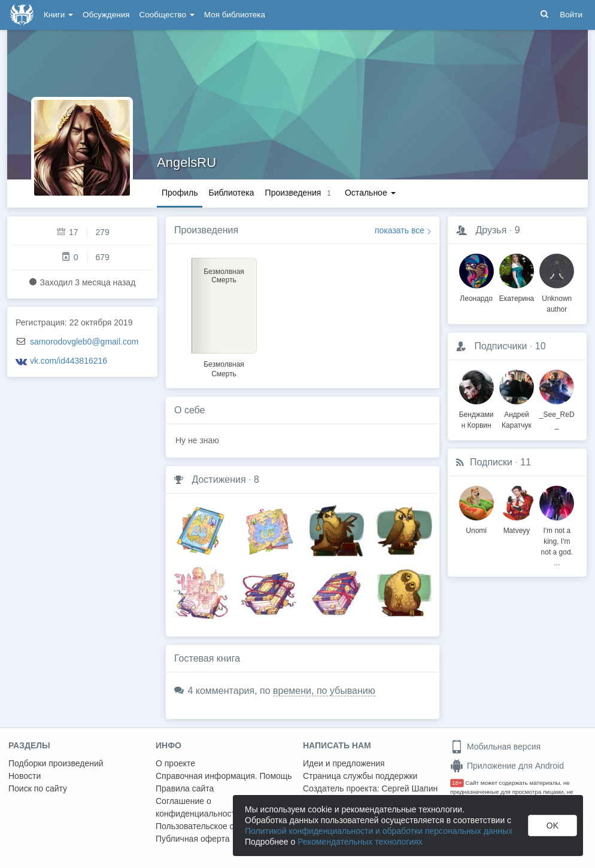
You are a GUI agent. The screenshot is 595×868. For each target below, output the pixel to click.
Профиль (180, 193)
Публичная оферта (193, 839)
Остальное (370, 193)
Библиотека (231, 193)
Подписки (491, 462)
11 (526, 462)
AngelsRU (186, 162)
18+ (457, 783)
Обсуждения (106, 15)
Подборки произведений (56, 763)
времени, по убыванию (324, 691)
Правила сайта (185, 788)
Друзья (491, 230)
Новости (25, 776)
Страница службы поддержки (360, 776)
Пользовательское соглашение (216, 826)
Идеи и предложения (344, 763)
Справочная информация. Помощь (224, 776)
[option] (224, 316)
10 (541, 346)
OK (552, 826)
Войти (571, 15)
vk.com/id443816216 (69, 361)
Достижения (218, 479)
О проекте (175, 763)
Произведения (206, 230)
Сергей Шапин (409, 788)
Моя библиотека (235, 15)
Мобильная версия (495, 747)
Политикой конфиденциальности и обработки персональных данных (379, 831)
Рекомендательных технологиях (360, 842)
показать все (400, 230)
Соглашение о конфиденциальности (198, 807)
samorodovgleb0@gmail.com (84, 342)
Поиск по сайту (38, 788)
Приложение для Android (507, 766)
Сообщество (167, 15)
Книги (58, 15)
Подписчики (500, 346)
